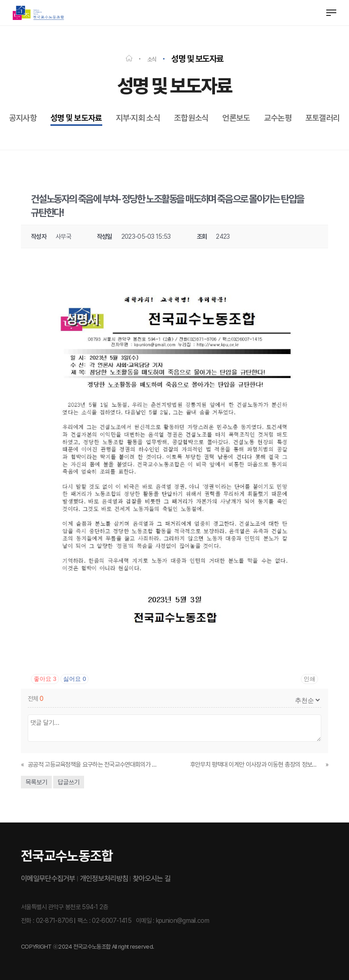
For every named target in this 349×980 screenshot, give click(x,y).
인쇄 (309, 679)
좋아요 (45, 679)
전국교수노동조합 (67, 856)
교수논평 (278, 118)
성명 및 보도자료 (76, 118)
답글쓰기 (69, 782)
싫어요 (75, 679)
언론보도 (236, 118)
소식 (152, 59)
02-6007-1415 (112, 921)
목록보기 (36, 782)
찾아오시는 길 (152, 879)
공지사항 (23, 118)
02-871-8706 (54, 921)
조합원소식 (192, 118)
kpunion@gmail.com (182, 921)
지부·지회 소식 (138, 118)
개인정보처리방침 (104, 879)
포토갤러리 (323, 118)
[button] (331, 13)
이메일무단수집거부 (48, 879)
